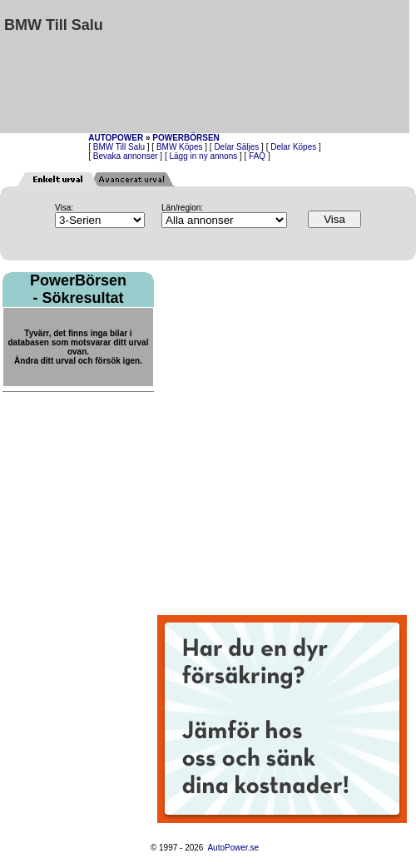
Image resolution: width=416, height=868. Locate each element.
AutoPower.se (233, 848)
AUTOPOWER (116, 138)
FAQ (257, 156)
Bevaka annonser (126, 156)
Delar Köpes (293, 147)
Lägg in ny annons (204, 156)
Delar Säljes (236, 147)
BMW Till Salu (119, 147)
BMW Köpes (180, 147)
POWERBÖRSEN (186, 138)
